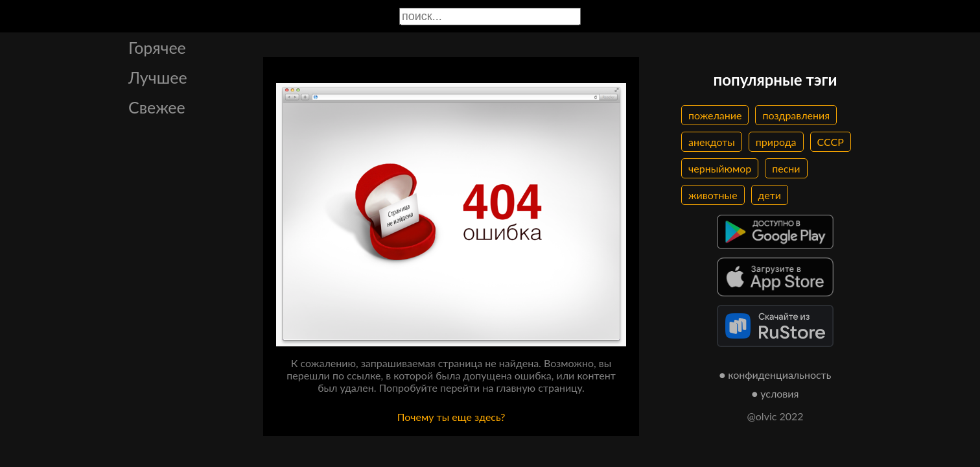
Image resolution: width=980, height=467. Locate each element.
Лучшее (158, 77)
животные (713, 195)
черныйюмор (720, 168)
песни (786, 168)
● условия (776, 393)
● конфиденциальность (776, 375)
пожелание (715, 115)
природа (776, 142)
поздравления (796, 115)
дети (770, 195)
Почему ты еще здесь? (451, 417)
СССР (831, 142)
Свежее (157, 107)
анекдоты (712, 142)
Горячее (157, 47)
